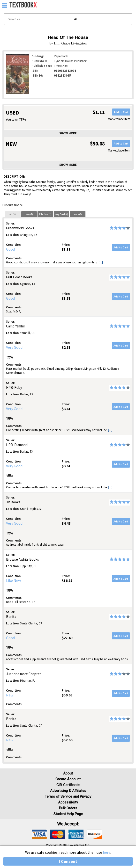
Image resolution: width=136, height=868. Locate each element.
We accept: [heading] (68, 824)
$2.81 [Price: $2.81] (66, 347)
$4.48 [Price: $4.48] (66, 523)
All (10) (13, 214)
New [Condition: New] (10, 695)
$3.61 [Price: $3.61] (66, 409)
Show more (68, 133)
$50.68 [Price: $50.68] (67, 695)
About (68, 773)
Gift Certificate (68, 785)
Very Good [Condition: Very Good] (14, 347)
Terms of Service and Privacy (68, 796)
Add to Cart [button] (121, 112)
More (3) (78, 214)
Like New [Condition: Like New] (13, 580)
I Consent (68, 861)
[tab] (13, 214)
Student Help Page (68, 814)
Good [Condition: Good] (10, 249)
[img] (39, 834)
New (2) (29, 214)
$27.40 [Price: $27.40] (67, 638)
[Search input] (68, 19)
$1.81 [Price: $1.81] (66, 298)
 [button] (5, 5)
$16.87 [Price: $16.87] (67, 580)
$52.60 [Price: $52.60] (67, 740)
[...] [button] (101, 262)
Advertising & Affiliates (68, 791)
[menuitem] (122, 5)
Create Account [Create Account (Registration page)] (68, 779)
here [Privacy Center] (107, 852)
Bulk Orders (68, 808)
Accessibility (68, 802)
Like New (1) (45, 214)
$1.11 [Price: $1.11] (66, 249)
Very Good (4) (61, 214)
